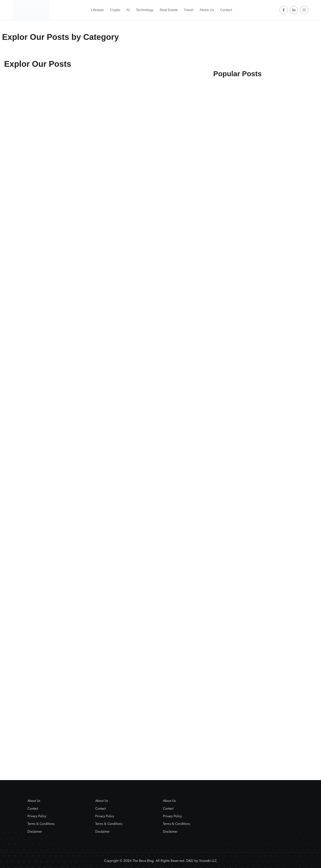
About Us (207, 10)
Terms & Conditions (41, 824)
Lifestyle (97, 10)
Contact (226, 10)
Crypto (115, 10)
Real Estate (169, 10)
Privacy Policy (37, 816)
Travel (189, 10)
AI (128, 10)
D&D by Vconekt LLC (202, 861)
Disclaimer (35, 832)
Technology (145, 10)
